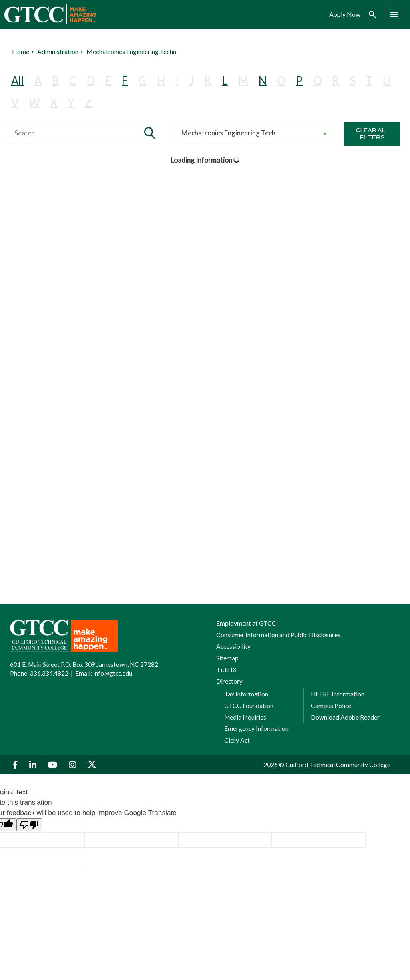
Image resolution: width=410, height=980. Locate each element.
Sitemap (227, 658)
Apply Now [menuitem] (345, 14)
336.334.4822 (49, 673)
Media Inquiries (245, 717)
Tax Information (246, 694)
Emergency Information (256, 728)
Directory (229, 681)
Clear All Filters (372, 134)
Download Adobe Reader (345, 717)
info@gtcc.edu (113, 673)
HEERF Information (338, 694)
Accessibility (233, 646)
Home (21, 51)
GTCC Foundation (249, 706)
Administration (58, 51)
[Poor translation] (29, 825)
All (18, 80)
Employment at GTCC (246, 623)
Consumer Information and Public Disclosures (278, 635)
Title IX (226, 670)
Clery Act (237, 740)
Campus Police (331, 706)
